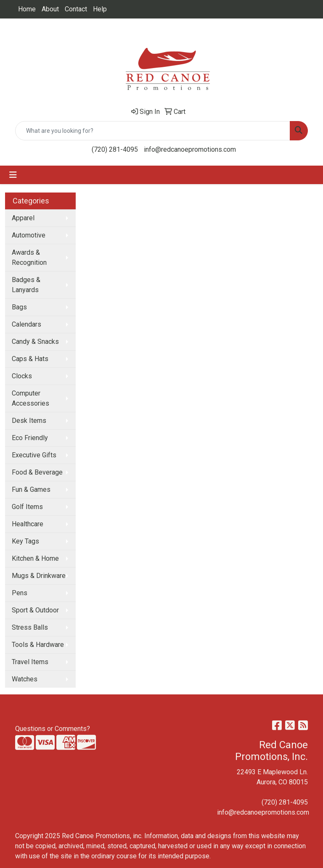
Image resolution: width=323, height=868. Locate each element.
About (50, 9)
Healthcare (28, 524)
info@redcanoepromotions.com (190, 149)
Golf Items (27, 507)
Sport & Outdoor (35, 610)
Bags (19, 307)
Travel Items (30, 662)
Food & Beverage (37, 472)
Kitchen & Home (35, 558)
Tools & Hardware (38, 645)
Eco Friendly (30, 438)
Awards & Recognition (29, 257)
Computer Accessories (30, 398)
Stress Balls (30, 627)
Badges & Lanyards (26, 285)
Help (100, 9)
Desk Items (29, 421)
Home (27, 9)
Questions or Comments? (53, 729)
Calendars (26, 324)
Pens (20, 593)
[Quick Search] (153, 131)
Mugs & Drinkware (39, 576)
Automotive (29, 235)
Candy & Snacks (35, 342)
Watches (25, 679)
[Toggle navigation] (13, 175)
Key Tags (25, 541)
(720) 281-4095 (115, 149)
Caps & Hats (30, 359)
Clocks (22, 376)
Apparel (23, 218)
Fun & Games (31, 489)
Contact (76, 9)
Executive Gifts (34, 455)
